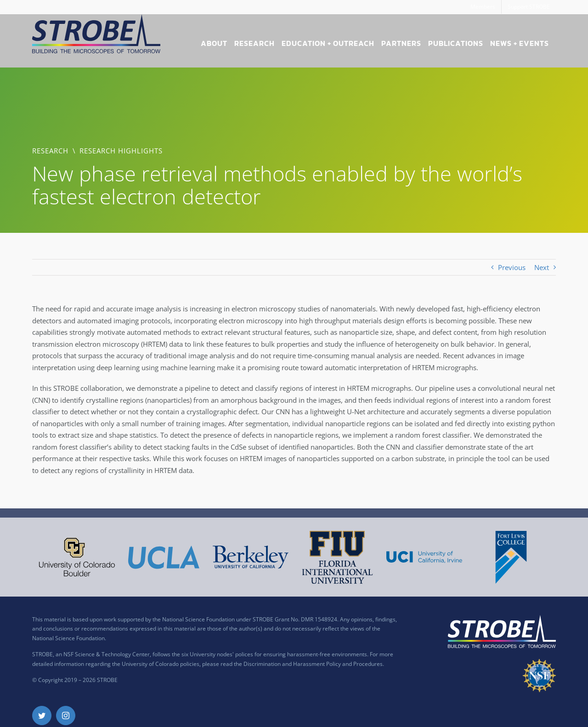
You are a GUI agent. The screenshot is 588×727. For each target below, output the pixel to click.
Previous (512, 267)
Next (542, 267)
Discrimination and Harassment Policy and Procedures (313, 664)
